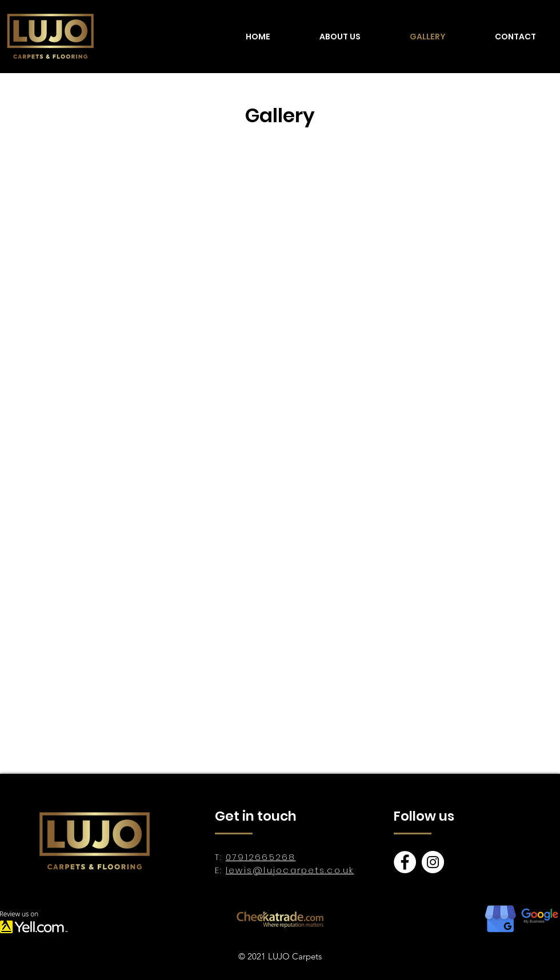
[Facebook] (405, 862)
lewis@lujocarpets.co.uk (290, 870)
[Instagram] (433, 862)
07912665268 (261, 857)
